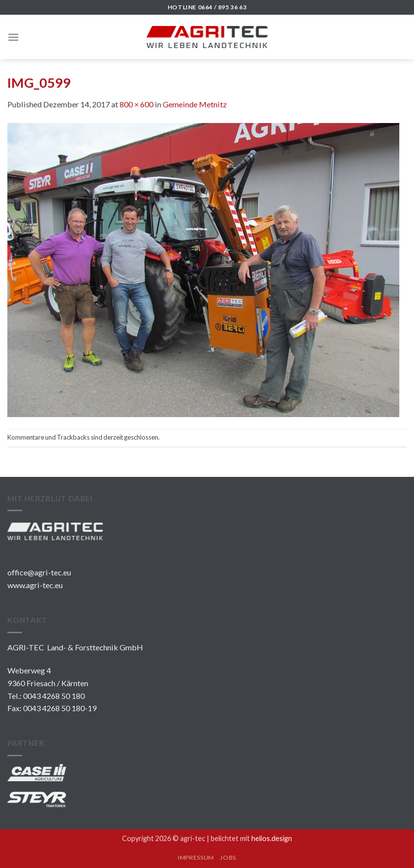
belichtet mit (251, 838)
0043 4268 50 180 (54, 696)
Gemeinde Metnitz (195, 104)
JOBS (228, 857)
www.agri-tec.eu (35, 585)
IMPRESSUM (196, 857)
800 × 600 (136, 104)
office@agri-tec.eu (39, 572)
